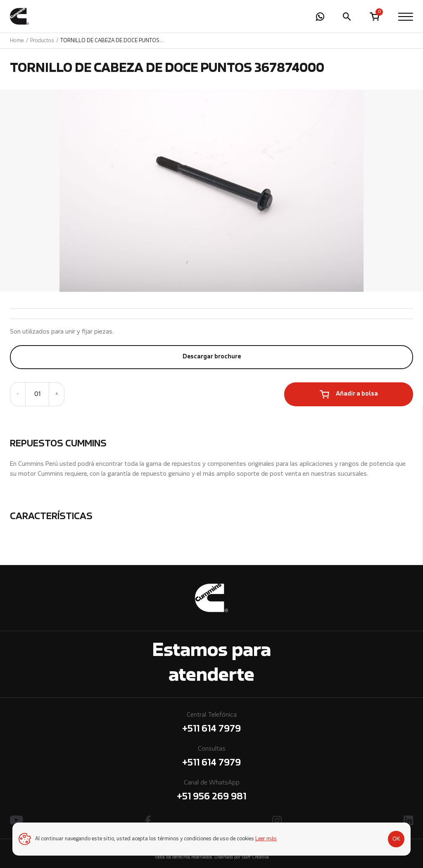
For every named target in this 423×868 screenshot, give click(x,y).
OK (396, 839)
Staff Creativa (255, 857)
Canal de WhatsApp (211, 792)
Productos (42, 41)
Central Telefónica (211, 724)
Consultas (211, 758)
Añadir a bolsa (357, 394)
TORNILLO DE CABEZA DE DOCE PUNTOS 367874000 (110, 41)
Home (17, 41)
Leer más (266, 839)
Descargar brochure (212, 357)
